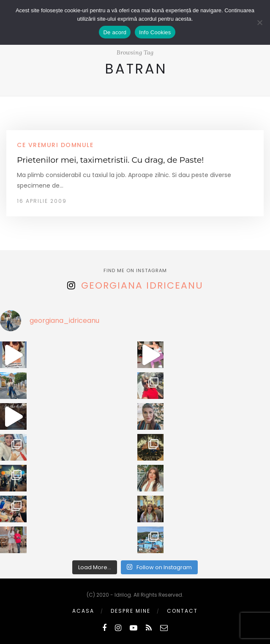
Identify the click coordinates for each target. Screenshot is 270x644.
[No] (259, 22)
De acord (115, 32)
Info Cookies (155, 32)
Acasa (83, 611)
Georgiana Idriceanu (142, 285)
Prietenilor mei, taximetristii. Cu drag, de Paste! (110, 160)
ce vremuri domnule (55, 145)
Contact (182, 611)
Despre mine (131, 611)
